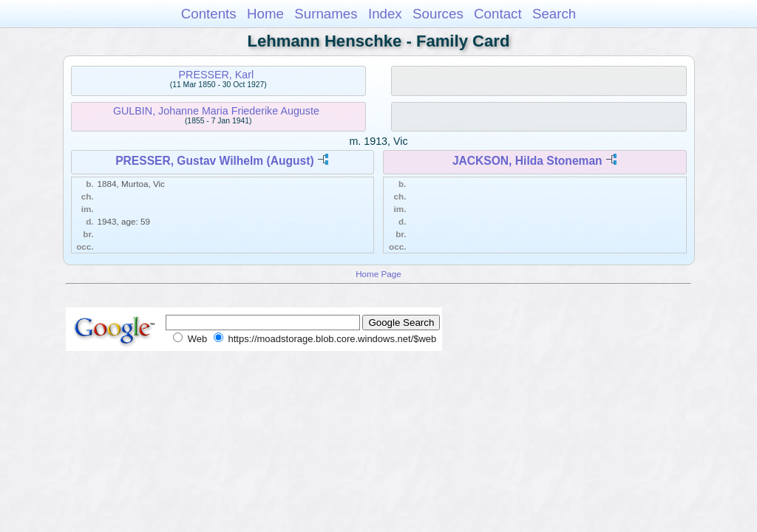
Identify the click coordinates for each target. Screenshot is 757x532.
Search (554, 14)
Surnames (326, 14)
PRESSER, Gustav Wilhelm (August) (214, 161)
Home (265, 14)
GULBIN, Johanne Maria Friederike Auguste (216, 111)
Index (385, 14)
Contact (498, 14)
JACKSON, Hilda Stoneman (527, 161)
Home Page (378, 274)
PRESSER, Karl (217, 75)
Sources (438, 14)
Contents (209, 14)
